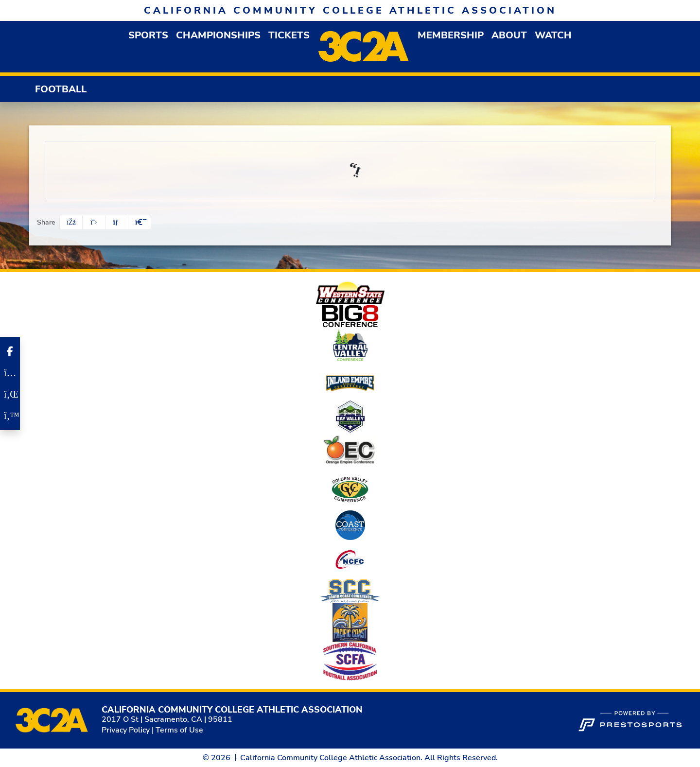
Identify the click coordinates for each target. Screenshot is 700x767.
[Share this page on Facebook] (71, 222)
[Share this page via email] (117, 222)
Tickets (289, 35)
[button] (148, 35)
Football (61, 89)
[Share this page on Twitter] (94, 222)
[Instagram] (10, 373)
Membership (451, 35)
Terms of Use (179, 730)
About (509, 35)
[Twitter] (10, 416)
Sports (148, 35)
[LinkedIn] (10, 394)
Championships (218, 35)
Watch (553, 35)
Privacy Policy (126, 730)
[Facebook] (10, 351)
